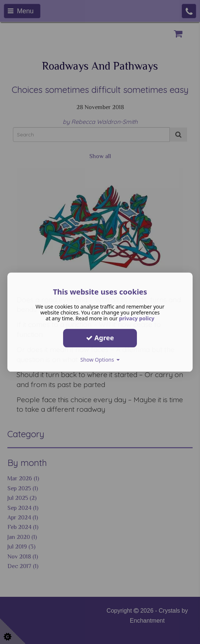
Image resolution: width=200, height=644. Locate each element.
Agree (100, 338)
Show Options (100, 360)
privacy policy (137, 318)
